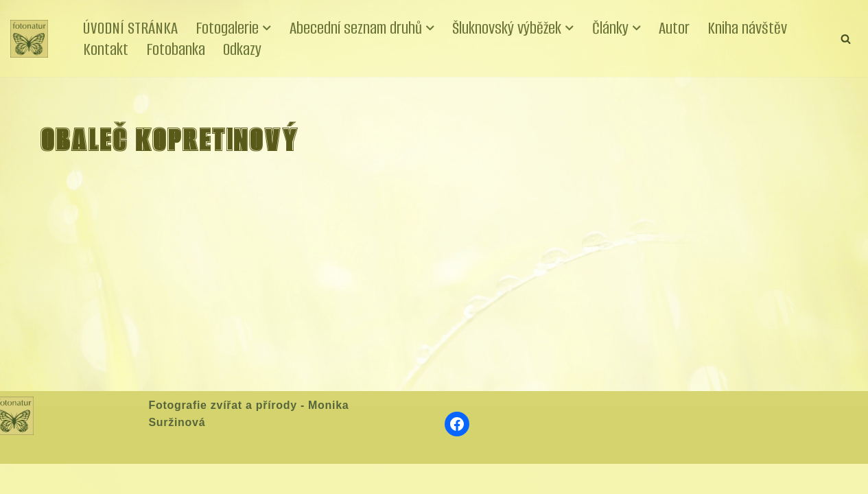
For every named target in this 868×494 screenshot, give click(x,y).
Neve (23, 478)
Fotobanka (176, 49)
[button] (267, 28)
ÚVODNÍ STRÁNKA (130, 28)
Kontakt (106, 49)
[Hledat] (846, 39)
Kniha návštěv (747, 28)
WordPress (112, 478)
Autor (674, 28)
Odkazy (242, 49)
